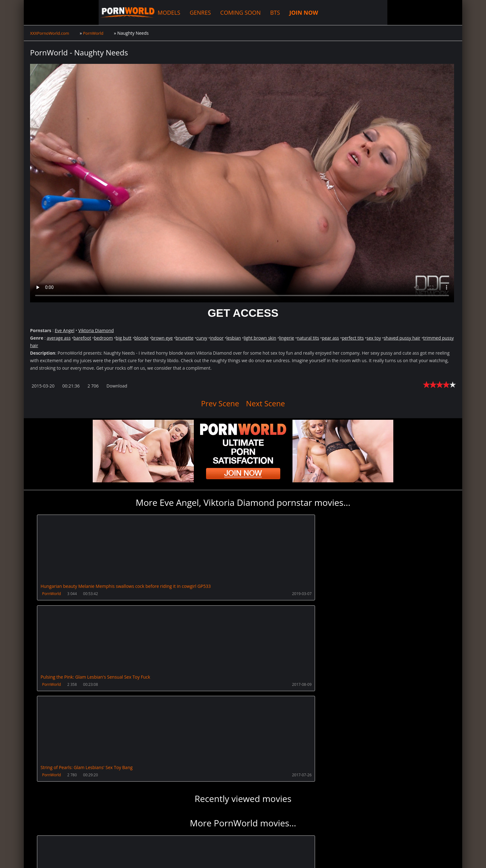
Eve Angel (65, 330)
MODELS (118, 13)
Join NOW (41, 838)
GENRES (150, 13)
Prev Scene (217, 403)
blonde (142, 338)
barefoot (82, 338)
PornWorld (52, 594)
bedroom (103, 338)
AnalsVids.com (257, 838)
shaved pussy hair (402, 338)
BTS (224, 13)
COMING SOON (190, 13)
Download (117, 386)
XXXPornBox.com (178, 838)
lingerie (287, 338)
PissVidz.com (219, 838)
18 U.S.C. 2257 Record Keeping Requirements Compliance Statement (231, 857)
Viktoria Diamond (96, 330)
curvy (202, 338)
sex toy (374, 338)
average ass (59, 338)
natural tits (308, 338)
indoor (217, 338)
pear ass (331, 338)
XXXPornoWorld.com (65, 13)
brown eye (162, 338)
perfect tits (353, 338)
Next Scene (269, 403)
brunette (185, 338)
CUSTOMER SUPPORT (79, 838)
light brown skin (260, 338)
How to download (130, 838)
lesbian (234, 338)
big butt (123, 338)
